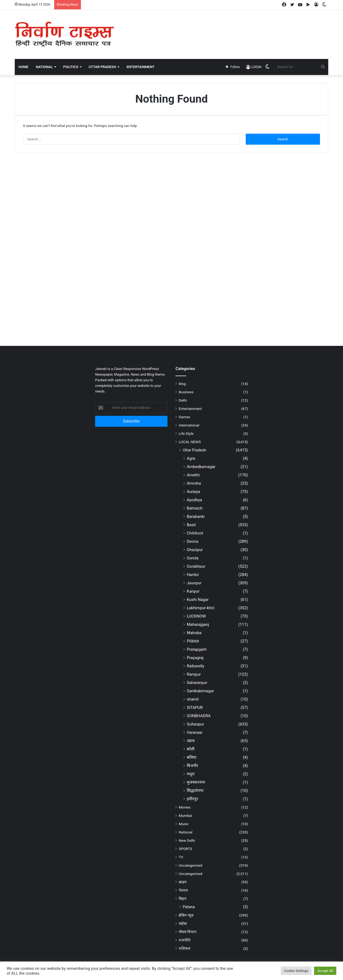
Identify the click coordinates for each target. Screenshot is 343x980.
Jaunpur (194, 583)
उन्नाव (191, 741)
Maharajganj (198, 624)
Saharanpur (197, 683)
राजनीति (185, 940)
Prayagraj (195, 658)
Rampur (194, 674)
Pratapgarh (197, 649)
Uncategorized (191, 874)
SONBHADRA (199, 716)
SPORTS (185, 849)
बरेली (191, 749)
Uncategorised (191, 865)
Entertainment (190, 409)
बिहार (183, 899)
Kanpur (193, 591)
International (189, 425)
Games (184, 417)
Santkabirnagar (200, 691)
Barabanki (196, 517)
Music (184, 824)
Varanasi (195, 732)
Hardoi (193, 575)
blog (182, 384)
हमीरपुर (192, 799)
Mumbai (185, 816)
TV (181, 857)
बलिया (192, 757)
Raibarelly (195, 666)
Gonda (193, 558)
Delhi (183, 400)
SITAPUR (195, 708)
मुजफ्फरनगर (196, 782)
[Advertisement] (225, 27)
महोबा (183, 923)
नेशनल (183, 890)
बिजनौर (192, 766)
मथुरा (191, 774)
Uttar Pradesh (194, 450)
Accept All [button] (325, 971)
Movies (185, 807)
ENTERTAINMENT (140, 67)
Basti (191, 525)
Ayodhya (194, 500)
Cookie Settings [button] (296, 971)
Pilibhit (193, 641)
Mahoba (194, 633)
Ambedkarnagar (201, 467)
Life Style (186, 433)
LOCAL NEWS (190, 442)
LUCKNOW (196, 616)
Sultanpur (195, 724)
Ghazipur (195, 550)
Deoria (193, 541)
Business (186, 392)
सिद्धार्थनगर (195, 791)
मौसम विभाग (188, 932)
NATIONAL (44, 67)
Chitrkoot (195, 533)
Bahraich (195, 508)
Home (23, 67)
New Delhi (187, 840)
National (186, 832)
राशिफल (184, 948)
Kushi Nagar (198, 600)
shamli (193, 699)
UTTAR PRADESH (102, 67)
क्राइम (183, 882)
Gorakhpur (196, 566)
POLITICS (71, 67)
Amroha (194, 483)
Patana (189, 907)
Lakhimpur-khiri (201, 608)
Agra (191, 458)
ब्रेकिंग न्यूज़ (186, 915)
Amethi (193, 475)
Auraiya (193, 492)
